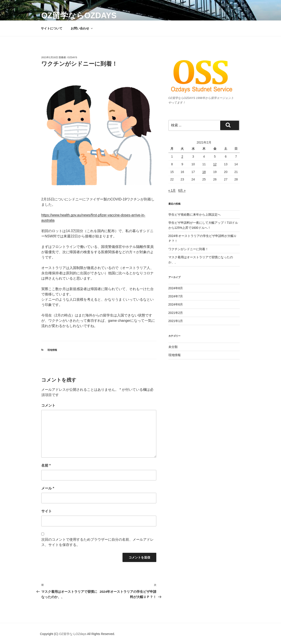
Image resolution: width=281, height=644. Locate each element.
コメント (48, 405)
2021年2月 (176, 313)
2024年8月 (176, 288)
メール (48, 488)
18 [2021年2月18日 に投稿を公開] (204, 172)
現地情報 (52, 350)
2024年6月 (176, 304)
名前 (46, 465)
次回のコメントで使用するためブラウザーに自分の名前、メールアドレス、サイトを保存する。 (97, 542)
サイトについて (52, 28)
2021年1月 (176, 321)
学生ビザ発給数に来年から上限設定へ (195, 215)
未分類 (173, 347)
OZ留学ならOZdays (79, 15)
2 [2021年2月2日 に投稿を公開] (182, 156)
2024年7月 (176, 296)
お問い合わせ (82, 28)
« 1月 (172, 190)
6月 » (182, 190)
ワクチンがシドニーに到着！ (188, 249)
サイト (47, 511)
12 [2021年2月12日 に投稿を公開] (215, 164)
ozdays (72, 57)
